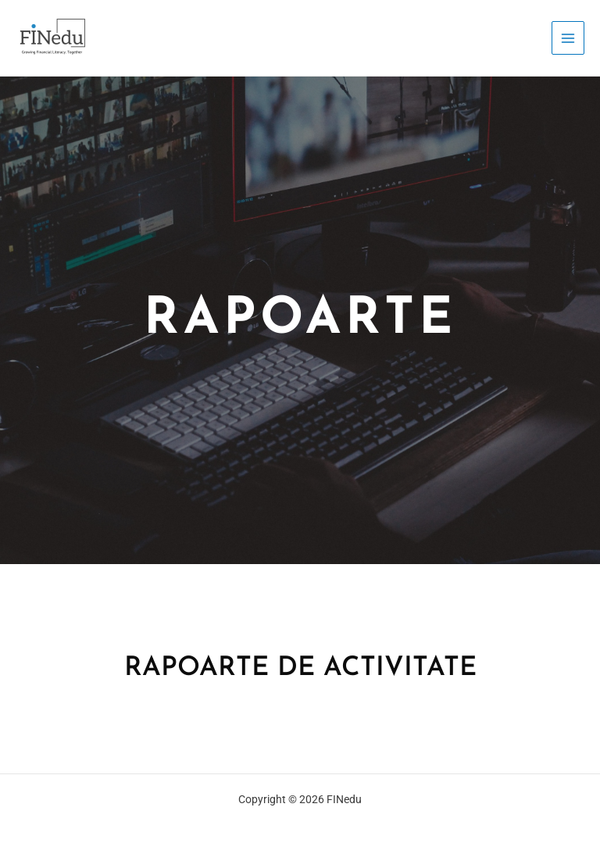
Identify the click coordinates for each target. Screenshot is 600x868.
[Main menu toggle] (568, 38)
